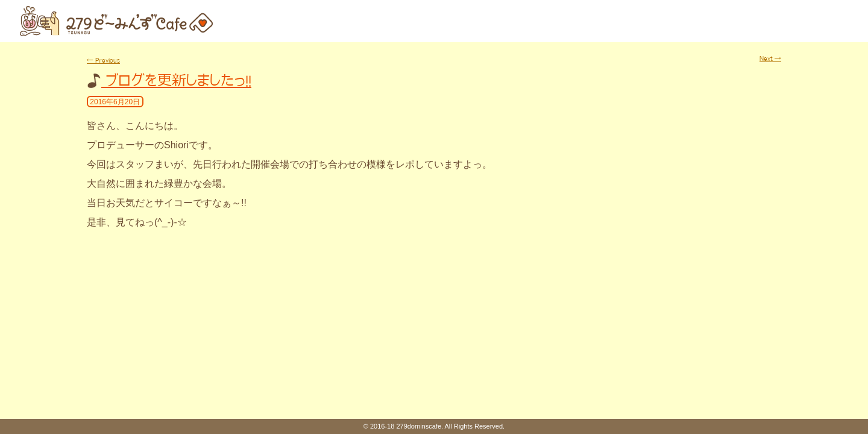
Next (770, 58)
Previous (103, 60)
